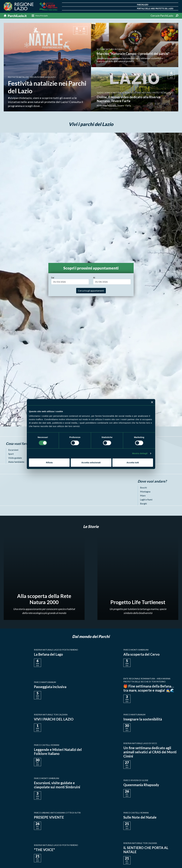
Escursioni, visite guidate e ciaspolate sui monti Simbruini (57, 785)
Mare (143, 496)
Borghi (143, 504)
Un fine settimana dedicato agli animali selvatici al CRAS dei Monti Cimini (150, 752)
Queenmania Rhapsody (141, 785)
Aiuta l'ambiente (16, 462)
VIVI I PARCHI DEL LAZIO (54, 719)
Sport (11, 454)
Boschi (143, 488)
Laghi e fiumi (146, 500)
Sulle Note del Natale (140, 817)
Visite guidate (15, 458)
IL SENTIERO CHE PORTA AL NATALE (146, 850)
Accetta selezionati (91, 462)
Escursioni (13, 450)
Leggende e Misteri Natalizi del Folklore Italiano (58, 752)
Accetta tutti (133, 462)
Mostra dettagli (140, 453)
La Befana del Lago (48, 654)
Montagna (145, 492)
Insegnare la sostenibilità (143, 719)
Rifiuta (49, 462)
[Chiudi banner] (152, 402)
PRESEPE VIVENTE (49, 817)
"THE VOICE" (45, 850)
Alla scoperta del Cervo (141, 654)
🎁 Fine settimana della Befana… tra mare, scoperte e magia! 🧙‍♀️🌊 (149, 688)
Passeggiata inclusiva (50, 687)
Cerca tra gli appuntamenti (91, 291)
